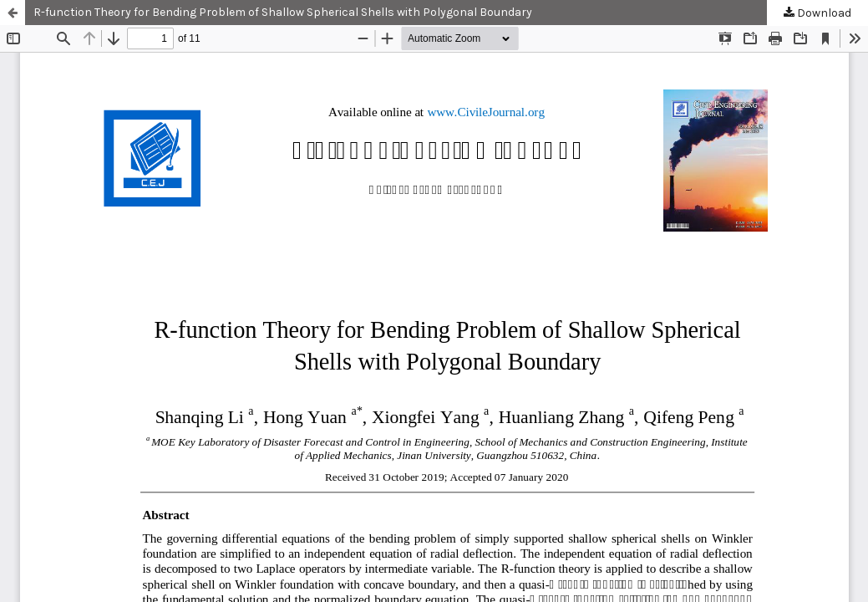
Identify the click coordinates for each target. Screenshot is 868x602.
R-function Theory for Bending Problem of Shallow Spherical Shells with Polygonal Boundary (283, 12)
